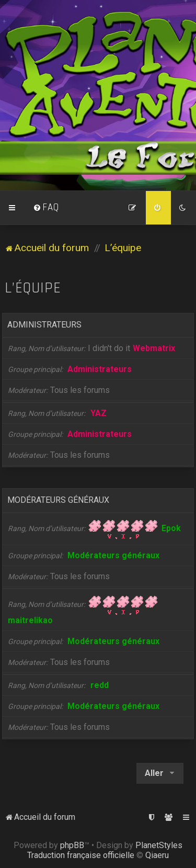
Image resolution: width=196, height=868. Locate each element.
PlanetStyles (159, 845)
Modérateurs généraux (58, 500)
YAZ (99, 413)
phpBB (72, 845)
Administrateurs (44, 325)
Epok (171, 528)
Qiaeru (157, 855)
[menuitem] (46, 208)
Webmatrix (154, 348)
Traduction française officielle (81, 855)
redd (100, 685)
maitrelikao (30, 620)
